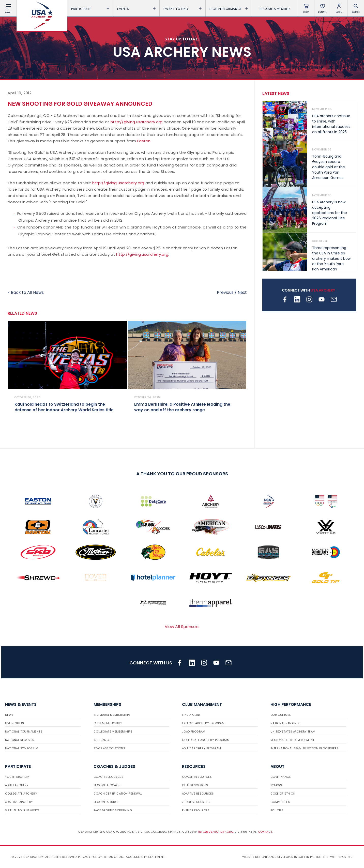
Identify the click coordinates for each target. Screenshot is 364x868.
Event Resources (196, 810)
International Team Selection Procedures (305, 748)
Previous (225, 292)
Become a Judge (106, 802)
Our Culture (281, 715)
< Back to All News (26, 292)
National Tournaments (24, 732)
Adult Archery (17, 785)
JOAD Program (194, 732)
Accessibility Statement (145, 857)
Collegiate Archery (21, 794)
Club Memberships (108, 723)
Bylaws (276, 785)
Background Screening (113, 810)
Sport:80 (346, 857)
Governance (281, 777)
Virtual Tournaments (22, 810)
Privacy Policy (90, 857)
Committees (280, 802)
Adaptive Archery (19, 802)
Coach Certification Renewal (118, 794)
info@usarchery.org (216, 832)
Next (242, 292)
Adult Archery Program (201, 748)
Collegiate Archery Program (206, 740)
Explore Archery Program (203, 723)
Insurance (102, 740)
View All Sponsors (182, 627)
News (9, 715)
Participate (90, 9)
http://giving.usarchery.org (137, 122)
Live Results (15, 723)
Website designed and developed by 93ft (274, 857)
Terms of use (114, 857)
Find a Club (191, 715)
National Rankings (286, 723)
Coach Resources (108, 777)
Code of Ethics (283, 794)
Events (136, 9)
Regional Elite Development (292, 740)
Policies (277, 810)
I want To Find (183, 9)
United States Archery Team (293, 732)
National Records (20, 740)
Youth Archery (17, 777)
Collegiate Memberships (113, 732)
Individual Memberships (112, 715)
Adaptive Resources (198, 794)
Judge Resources (196, 802)
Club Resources (195, 785)
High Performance (229, 9)
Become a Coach (107, 785)
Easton (144, 141)
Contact (265, 832)
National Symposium (22, 748)
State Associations (109, 748)
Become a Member (275, 9)
